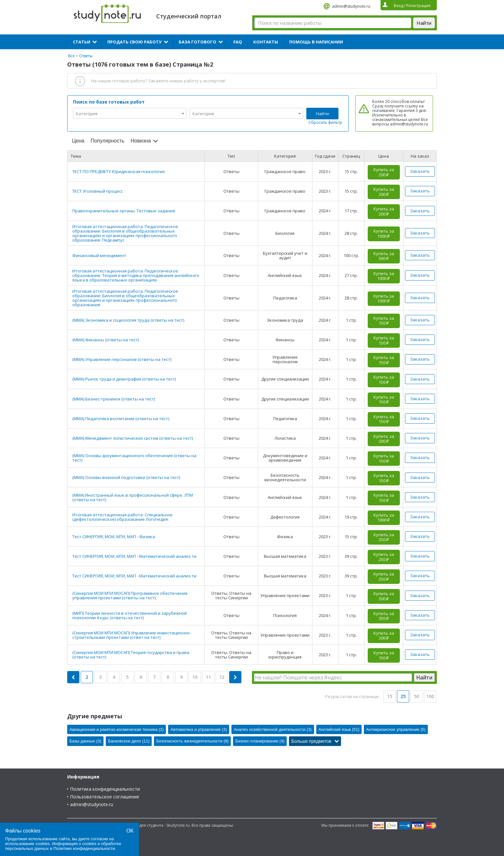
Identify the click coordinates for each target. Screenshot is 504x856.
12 (222, 677)
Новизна (141, 141)
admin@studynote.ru (351, 6)
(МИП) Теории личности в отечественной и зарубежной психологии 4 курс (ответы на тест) (130, 615)
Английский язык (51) (339, 729)
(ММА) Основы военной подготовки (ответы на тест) (126, 477)
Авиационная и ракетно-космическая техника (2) (117, 729)
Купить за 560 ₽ (384, 256)
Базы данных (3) (85, 741)
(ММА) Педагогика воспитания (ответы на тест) (121, 419)
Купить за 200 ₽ (384, 172)
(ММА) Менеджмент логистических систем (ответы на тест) (133, 438)
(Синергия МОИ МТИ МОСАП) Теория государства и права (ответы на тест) (131, 655)
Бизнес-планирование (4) (260, 741)
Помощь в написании (316, 42)
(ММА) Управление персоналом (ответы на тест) (122, 359)
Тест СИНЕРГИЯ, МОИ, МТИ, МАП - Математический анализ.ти (134, 556)
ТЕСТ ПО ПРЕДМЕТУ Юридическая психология (118, 171)
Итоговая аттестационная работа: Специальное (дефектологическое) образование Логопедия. (122, 517)
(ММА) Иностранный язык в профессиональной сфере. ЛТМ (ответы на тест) (133, 497)
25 (403, 696)
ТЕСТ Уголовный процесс (98, 191)
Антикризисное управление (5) (396, 729)
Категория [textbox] (87, 114)
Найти (322, 114)
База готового (198, 42)
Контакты (266, 42)
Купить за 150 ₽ (384, 321)
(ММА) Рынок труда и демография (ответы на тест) (124, 379)
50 (417, 696)
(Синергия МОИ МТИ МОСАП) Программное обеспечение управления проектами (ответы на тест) (130, 595)
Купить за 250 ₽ (384, 537)
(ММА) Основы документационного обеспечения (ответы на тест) (134, 458)
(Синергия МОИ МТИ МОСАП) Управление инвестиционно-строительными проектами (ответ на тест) (132, 635)
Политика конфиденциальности (105, 789)
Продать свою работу (135, 42)
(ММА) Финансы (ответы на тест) (106, 340)
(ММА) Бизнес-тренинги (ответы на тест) (114, 399)
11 (208, 677)
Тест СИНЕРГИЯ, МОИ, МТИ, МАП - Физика (114, 537)
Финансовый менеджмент (99, 255)
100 (430, 696)
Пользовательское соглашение (105, 797)
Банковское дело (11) (129, 741)
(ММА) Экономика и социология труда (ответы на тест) (128, 320)
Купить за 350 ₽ (384, 616)
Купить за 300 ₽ (384, 596)
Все (72, 56)
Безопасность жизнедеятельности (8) (192, 741)
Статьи (82, 42)
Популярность (108, 141)
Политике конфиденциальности (84, 848)
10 (195, 677)
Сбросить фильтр (325, 122)
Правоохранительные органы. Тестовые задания (124, 211)
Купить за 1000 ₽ (384, 234)
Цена (78, 141)
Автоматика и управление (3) (199, 729)
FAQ (238, 42)
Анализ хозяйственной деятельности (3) (273, 729)
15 (390, 696)
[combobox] (130, 113)
